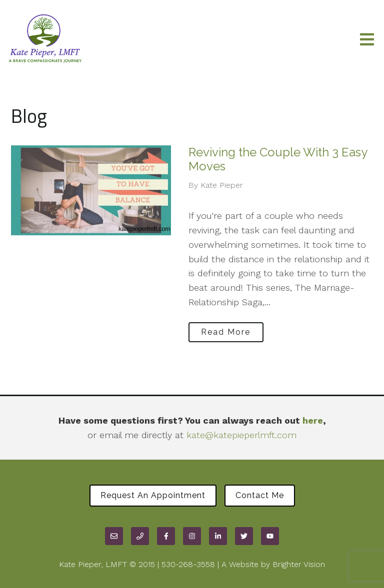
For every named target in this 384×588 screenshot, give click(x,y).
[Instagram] (192, 536)
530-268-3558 (188, 564)
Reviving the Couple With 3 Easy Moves (278, 159)
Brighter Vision (299, 564)
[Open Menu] (367, 40)
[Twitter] (244, 536)
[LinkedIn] (218, 536)
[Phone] (140, 536)
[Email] (114, 536)
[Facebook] (166, 536)
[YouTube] (270, 536)
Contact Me (260, 495)
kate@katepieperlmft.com (241, 435)
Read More (226, 332)
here (313, 420)
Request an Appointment (153, 495)
